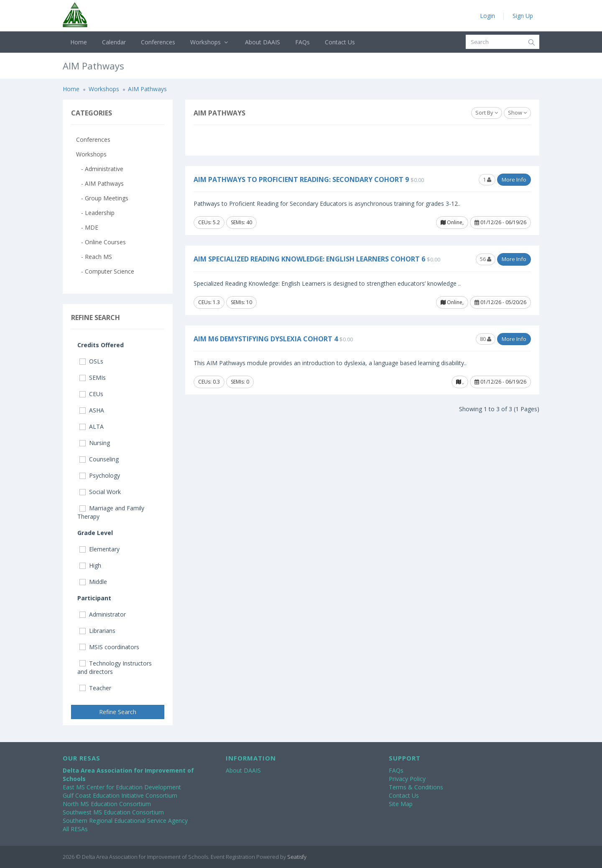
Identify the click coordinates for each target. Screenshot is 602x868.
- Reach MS (94, 257)
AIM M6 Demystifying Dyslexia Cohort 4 (266, 339)
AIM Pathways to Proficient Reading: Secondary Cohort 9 (301, 179)
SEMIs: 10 (241, 302)
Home (79, 42)
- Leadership (95, 213)
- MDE (87, 227)
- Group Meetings (102, 198)
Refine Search (118, 712)
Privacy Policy (407, 779)
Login (487, 16)
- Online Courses (101, 242)
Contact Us (340, 42)
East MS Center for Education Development (122, 787)
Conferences (158, 42)
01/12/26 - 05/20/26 (500, 302)
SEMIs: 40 (241, 222)
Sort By (487, 113)
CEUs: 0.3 (209, 382)
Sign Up (523, 16)
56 (486, 259)
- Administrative (100, 169)
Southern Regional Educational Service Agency (125, 821)
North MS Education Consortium (107, 804)
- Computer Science (105, 271)
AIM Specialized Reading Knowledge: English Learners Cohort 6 (309, 259)
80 (486, 339)
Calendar (114, 42)
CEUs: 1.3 (209, 302)
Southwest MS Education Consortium (113, 812)
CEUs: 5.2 (209, 222)
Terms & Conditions (416, 787)
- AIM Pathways (100, 183)
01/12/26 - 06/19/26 (500, 222)
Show (517, 113)
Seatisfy (297, 857)
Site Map (401, 804)
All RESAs (75, 829)
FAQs (302, 42)
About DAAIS (263, 42)
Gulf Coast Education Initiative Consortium (120, 795)
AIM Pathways (147, 89)
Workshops (210, 42)
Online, (452, 222)
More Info (514, 179)
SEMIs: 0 (240, 382)
